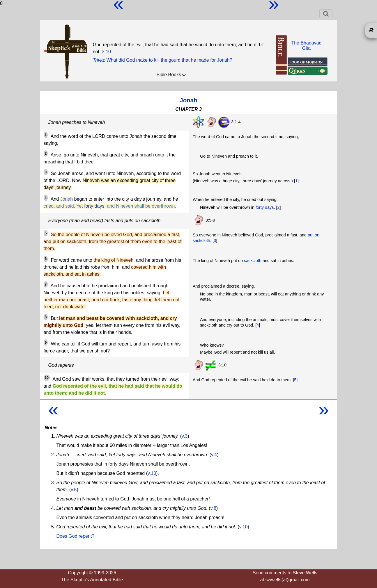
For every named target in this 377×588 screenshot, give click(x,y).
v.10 (152, 473)
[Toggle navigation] (326, 14)
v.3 (185, 436)
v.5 (74, 490)
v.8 (213, 508)
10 (47, 378)
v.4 (214, 455)
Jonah (188, 100)
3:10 (106, 52)
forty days (94, 206)
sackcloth (253, 261)
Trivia (98, 60)
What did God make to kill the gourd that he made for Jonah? (169, 60)
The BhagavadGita (306, 46)
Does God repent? (76, 536)
